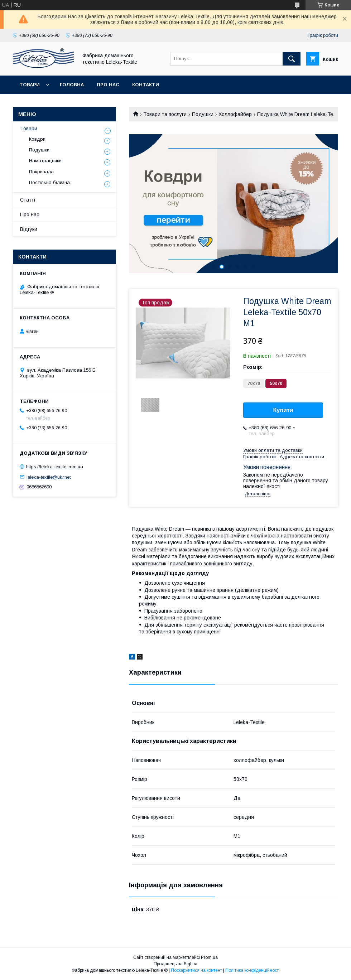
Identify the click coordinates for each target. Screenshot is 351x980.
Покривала (41, 172)
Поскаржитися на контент (196, 970)
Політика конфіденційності (253, 970)
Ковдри (37, 139)
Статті (28, 200)
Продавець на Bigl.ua (175, 964)
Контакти (146, 85)
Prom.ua (209, 957)
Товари (30, 85)
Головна (72, 85)
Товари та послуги (165, 114)
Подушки (203, 114)
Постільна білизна (49, 182)
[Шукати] (292, 59)
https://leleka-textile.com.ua (55, 467)
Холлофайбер (235, 114)
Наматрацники (45, 161)
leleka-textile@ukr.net (49, 477)
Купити (283, 410)
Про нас (108, 85)
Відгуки (29, 229)
